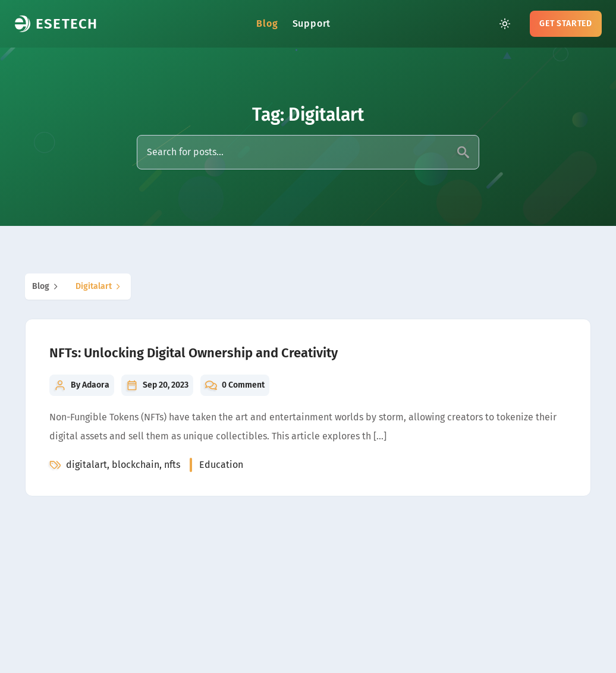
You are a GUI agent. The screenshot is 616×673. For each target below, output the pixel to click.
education (221, 465)
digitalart (100, 287)
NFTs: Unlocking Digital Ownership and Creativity (194, 353)
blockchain (136, 465)
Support (312, 23)
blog (47, 287)
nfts (172, 465)
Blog (267, 23)
